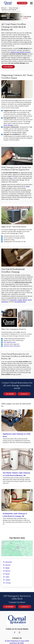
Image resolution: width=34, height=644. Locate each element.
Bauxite (8, 565)
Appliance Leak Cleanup (9, 10)
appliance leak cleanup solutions (20, 52)
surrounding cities (20, 302)
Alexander (9, 562)
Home (4, 8)
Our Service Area (17, 538)
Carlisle (8, 580)
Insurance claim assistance (12, 346)
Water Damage (14, 8)
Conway (20, 300)
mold (28, 186)
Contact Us (24, 394)
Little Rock (13, 300)
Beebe (7, 568)
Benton (25, 300)
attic (11, 178)
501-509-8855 (22, 3)
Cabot (7, 577)
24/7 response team (10, 342)
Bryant (8, 574)
